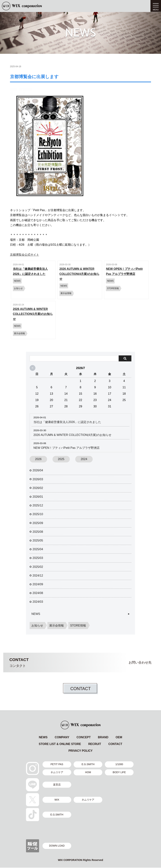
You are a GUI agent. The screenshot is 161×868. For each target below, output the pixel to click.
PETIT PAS (57, 764)
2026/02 (38, 488)
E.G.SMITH (88, 764)
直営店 (57, 785)
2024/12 (38, 576)
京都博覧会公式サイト (25, 255)
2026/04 (38, 470)
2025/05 (38, 540)
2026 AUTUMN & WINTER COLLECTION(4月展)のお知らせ (72, 435)
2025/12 (38, 505)
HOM (88, 772)
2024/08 (38, 593)
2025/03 (38, 558)
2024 (84, 459)
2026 (38, 459)
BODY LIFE (119, 772)
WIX (57, 800)
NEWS (36, 614)
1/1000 (119, 764)
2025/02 (38, 567)
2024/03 (38, 602)
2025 (61, 459)
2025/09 (38, 523)
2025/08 (38, 532)
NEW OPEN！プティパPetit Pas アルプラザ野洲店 (67, 448)
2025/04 (38, 549)
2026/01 (38, 497)
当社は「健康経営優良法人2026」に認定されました (67, 422)
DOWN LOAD (57, 846)
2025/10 (38, 514)
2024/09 (38, 584)
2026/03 (38, 479)
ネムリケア (57, 772)
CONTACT (80, 689)
